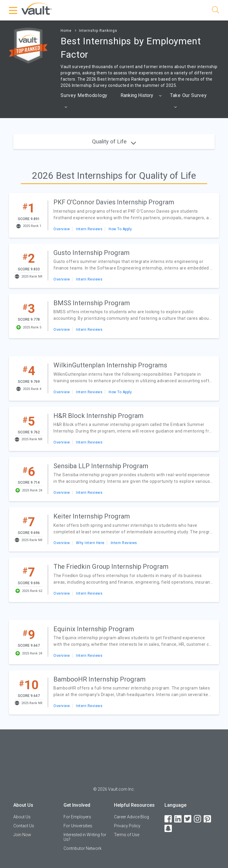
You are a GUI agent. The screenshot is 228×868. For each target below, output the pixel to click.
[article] (114, 215)
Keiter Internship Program (92, 516)
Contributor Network (83, 848)
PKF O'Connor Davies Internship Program (114, 202)
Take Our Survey (189, 103)
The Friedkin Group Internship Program (111, 567)
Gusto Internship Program (92, 253)
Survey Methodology (84, 103)
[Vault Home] (37, 8)
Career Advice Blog (132, 817)
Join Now (22, 835)
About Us (22, 817)
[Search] (216, 11)
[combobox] (142, 95)
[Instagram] (198, 819)
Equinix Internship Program (94, 629)
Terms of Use (127, 835)
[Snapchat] (169, 829)
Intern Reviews (89, 229)
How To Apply (120, 229)
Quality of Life (114, 141)
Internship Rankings (98, 31)
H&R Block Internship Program (99, 416)
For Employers (77, 817)
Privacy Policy (127, 826)
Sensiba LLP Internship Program (101, 466)
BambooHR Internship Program (100, 679)
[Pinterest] (208, 819)
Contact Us (24, 826)
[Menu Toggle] (13, 10)
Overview (62, 229)
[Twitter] (188, 819)
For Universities (78, 826)
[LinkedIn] (178, 819)
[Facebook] (169, 819)
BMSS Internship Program (92, 303)
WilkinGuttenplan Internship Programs (110, 365)
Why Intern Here (90, 543)
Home (66, 31)
